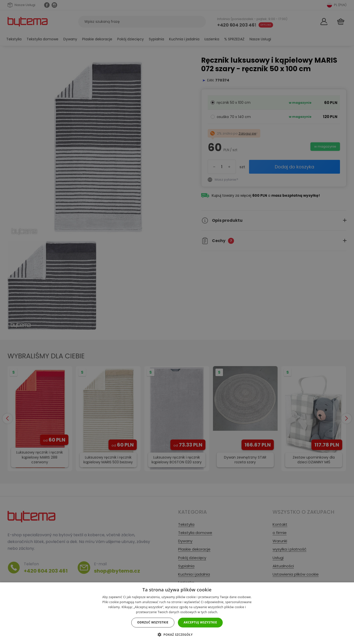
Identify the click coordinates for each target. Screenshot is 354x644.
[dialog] (177, 322)
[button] (177, 635)
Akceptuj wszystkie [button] (200, 622)
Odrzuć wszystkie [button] (153, 622)
